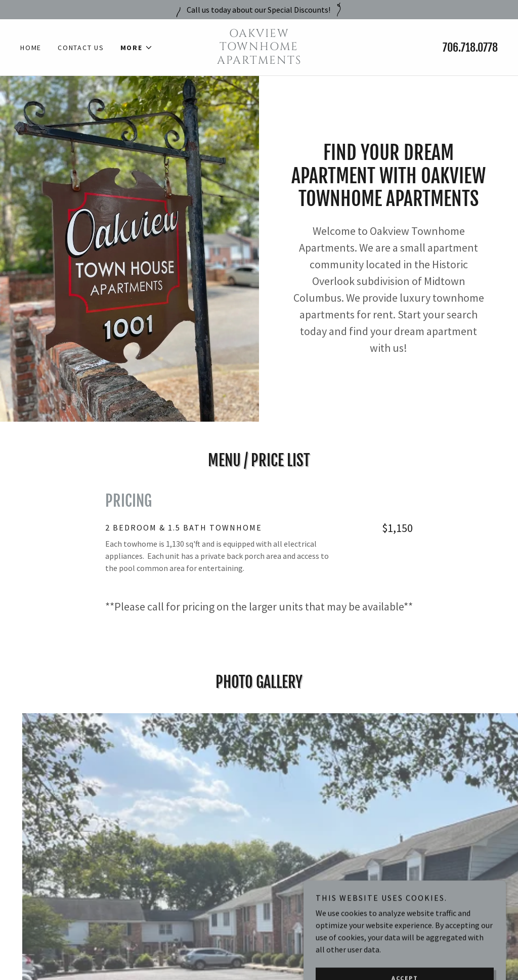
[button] (137, 48)
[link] (259, 61)
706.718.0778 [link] (470, 47)
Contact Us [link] (81, 48)
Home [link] (31, 48)
